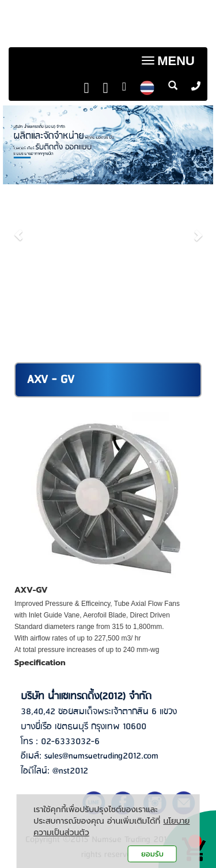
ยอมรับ (152, 854)
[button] (19, 229)
